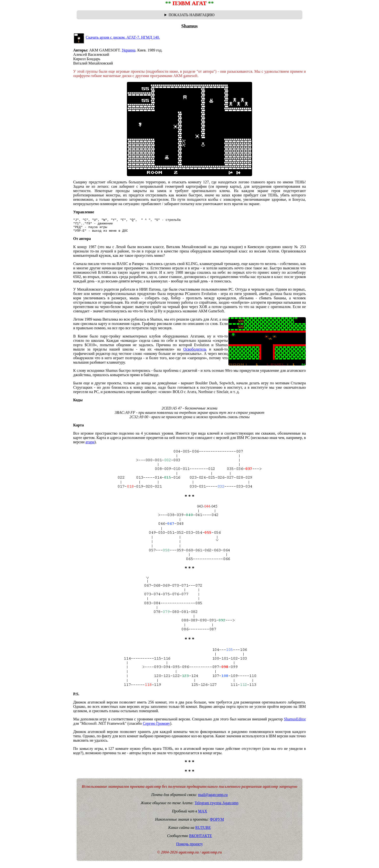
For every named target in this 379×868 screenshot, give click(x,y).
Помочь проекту (190, 847)
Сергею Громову (156, 726)
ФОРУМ (217, 822)
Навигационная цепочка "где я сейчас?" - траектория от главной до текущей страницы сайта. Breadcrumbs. (189, 15)
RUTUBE (203, 830)
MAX (202, 814)
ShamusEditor (295, 722)
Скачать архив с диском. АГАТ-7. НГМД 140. (123, 37)
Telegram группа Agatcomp (216, 806)
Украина (128, 50)
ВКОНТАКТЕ (200, 839)
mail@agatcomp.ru (213, 798)
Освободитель (195, 352)
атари (90, 445)
